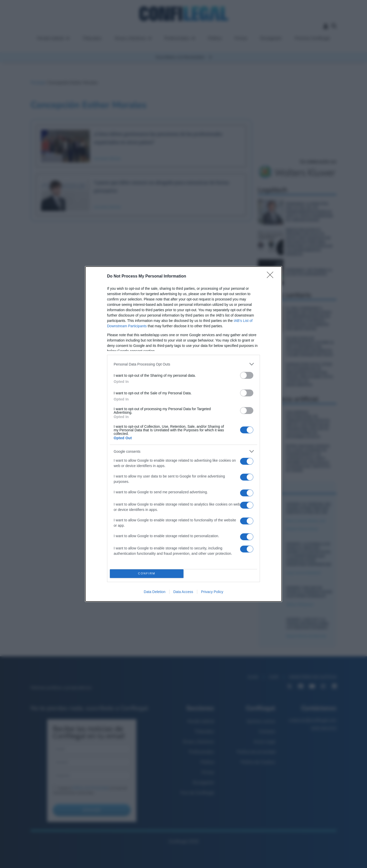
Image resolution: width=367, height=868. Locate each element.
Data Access (183, 592)
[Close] (272, 276)
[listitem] (183, 364)
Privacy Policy (212, 592)
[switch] (247, 375)
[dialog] (183, 434)
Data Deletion (155, 592)
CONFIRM (147, 574)
